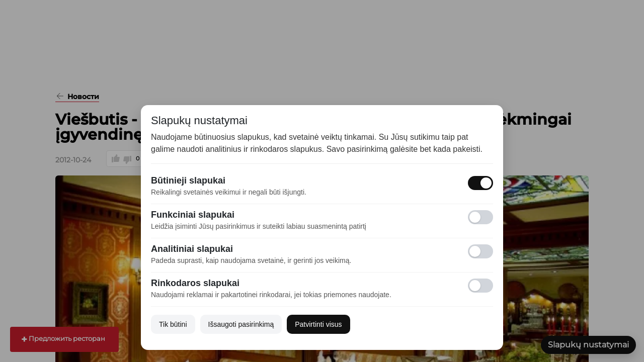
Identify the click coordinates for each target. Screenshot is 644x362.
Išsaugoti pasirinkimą (241, 324)
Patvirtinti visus (318, 324)
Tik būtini (173, 324)
